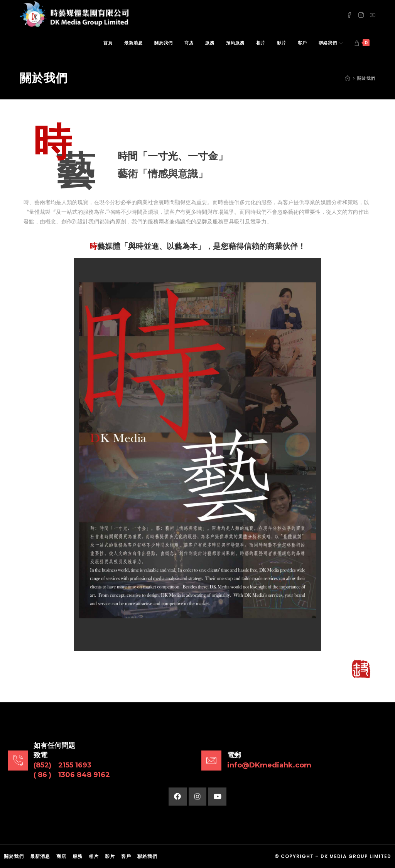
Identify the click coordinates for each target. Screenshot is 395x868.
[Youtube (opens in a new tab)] (373, 14)
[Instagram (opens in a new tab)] (361, 14)
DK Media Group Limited (356, 856)
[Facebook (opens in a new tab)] (349, 14)
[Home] (348, 78)
